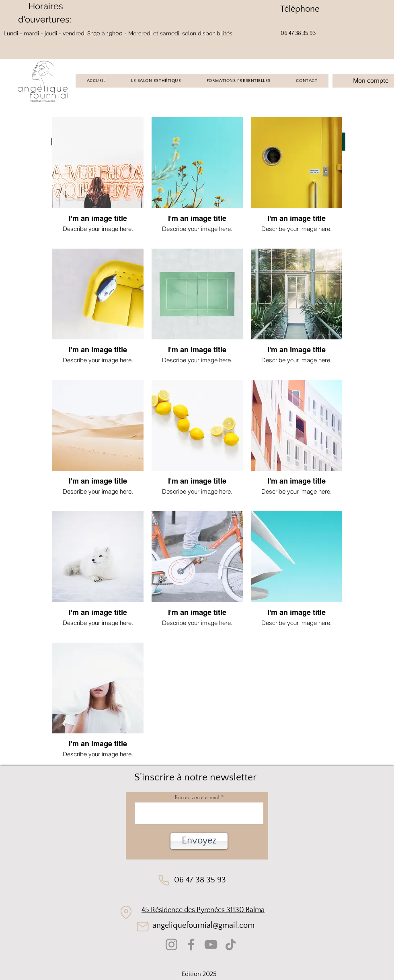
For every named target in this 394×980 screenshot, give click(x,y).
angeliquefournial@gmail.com (203, 925)
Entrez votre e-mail (197, 797)
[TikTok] (231, 944)
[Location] (126, 912)
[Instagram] (171, 944)
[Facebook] (191, 944)
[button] (199, 841)
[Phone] (164, 880)
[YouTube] (211, 944)
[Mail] (143, 927)
